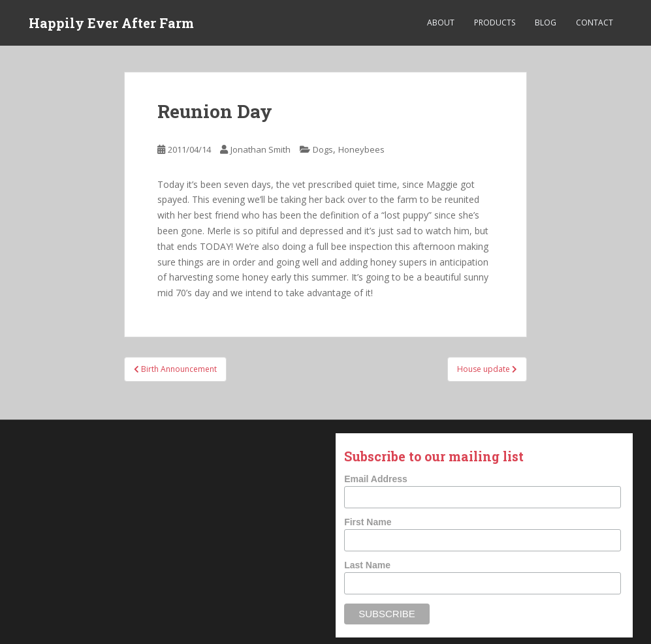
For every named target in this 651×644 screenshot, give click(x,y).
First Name (368, 522)
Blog (546, 23)
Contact (595, 23)
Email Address (376, 479)
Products (495, 23)
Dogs (323, 149)
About (441, 23)
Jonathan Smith (261, 149)
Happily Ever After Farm (111, 23)
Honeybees (361, 149)
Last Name (367, 565)
